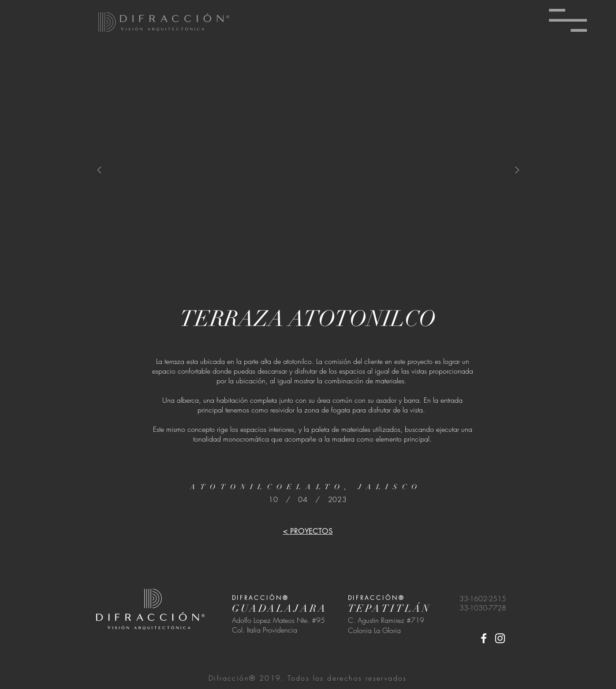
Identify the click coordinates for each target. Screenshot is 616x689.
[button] (568, 20)
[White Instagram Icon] (500, 638)
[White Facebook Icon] (484, 638)
